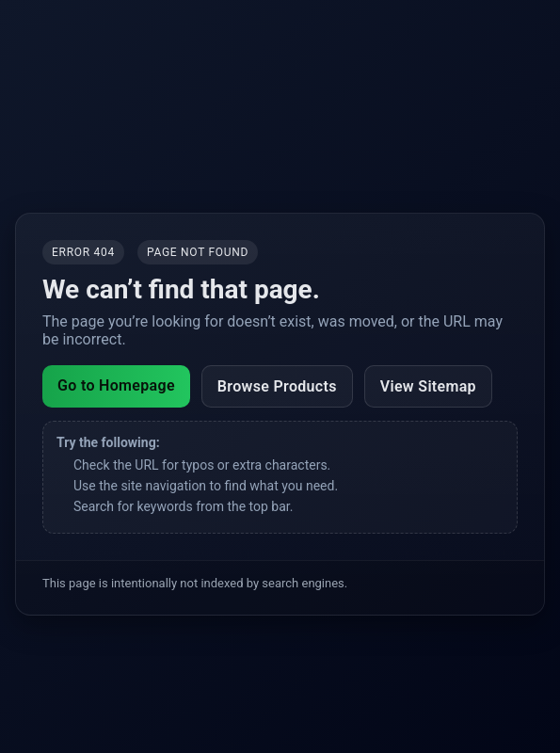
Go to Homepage (116, 385)
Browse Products (277, 386)
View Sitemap (428, 386)
